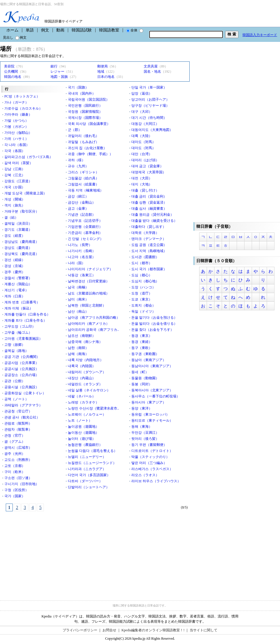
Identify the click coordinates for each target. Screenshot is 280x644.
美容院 (9, 66)
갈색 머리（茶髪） (19, 163)
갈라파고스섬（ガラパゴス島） (29, 157)
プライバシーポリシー (80, 630)
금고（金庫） (78, 209)
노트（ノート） (80, 420)
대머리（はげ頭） (145, 160)
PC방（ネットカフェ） (22, 96)
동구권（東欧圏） (145, 354)
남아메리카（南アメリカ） (89, 324)
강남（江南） (15, 169)
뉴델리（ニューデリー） (87, 457)
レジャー (57, 72)
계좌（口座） (15, 296)
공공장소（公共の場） (22, 375)
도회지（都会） (143, 305)
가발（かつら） (16, 121)
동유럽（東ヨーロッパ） (150, 414)
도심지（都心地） (145, 281)
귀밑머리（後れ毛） (83, 136)
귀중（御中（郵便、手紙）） (90, 154)
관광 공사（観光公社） (22, 417)
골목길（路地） (16, 351)
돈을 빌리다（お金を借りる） (154, 324)
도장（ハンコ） (143, 287)
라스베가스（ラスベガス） (152, 469)
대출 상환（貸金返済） (149, 202)
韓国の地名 (13, 77)
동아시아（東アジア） (149, 402)
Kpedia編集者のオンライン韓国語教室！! (153, 630)
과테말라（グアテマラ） (23, 405)
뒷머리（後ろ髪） (145, 439)
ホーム (12, 30)
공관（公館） (15, 381)
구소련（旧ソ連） (18, 478)
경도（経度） (15, 236)
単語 (30, 30)
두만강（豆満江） (145, 433)
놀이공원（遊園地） (83, 427)
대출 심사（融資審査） (149, 209)
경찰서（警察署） (18, 278)
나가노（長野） (80, 245)
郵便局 (102, 66)
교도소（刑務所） (18, 460)
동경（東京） (142, 336)
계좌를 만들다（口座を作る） (27, 314)
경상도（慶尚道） (18, 248)
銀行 (54, 66)
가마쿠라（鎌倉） (18, 114)
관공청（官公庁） (18, 411)
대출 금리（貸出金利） (149, 196)
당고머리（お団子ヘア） (150, 99)
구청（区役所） (16, 490)
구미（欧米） (15, 472)
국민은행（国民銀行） (85, 106)
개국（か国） (15, 187)
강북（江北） (15, 175)
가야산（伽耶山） (18, 133)
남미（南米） (78, 299)
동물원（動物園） (145, 378)
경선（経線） (15, 260)
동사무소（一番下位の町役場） (156, 396)
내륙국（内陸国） (82, 366)
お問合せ (109, 630)
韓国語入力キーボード (260, 35)
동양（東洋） (142, 408)
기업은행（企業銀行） (85, 227)
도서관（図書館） (145, 257)
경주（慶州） (15, 272)
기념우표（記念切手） (85, 221)
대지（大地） (142, 184)
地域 (101, 72)
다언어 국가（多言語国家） (89, 475)
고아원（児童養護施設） (23, 339)
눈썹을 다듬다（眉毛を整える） (93, 451)
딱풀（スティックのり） (150, 457)
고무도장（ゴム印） (20, 326)
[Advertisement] (43, 553)
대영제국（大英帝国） (149, 172)
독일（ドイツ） (143, 311)
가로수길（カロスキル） (23, 108)
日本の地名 (106, 77)
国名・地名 (152, 72)
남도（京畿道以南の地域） (89, 293)
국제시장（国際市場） (85, 118)
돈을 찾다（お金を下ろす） (153, 330)
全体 (132, 30)
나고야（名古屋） (82, 257)
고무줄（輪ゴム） (18, 333)
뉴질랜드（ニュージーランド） (92, 463)
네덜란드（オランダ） (85, 384)
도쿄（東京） (142, 299)
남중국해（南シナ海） (85, 342)
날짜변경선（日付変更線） (89, 281)
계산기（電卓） (16, 290)
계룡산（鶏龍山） (18, 284)
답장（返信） (142, 93)
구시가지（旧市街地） (22, 484)
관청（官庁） (15, 435)
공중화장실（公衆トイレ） (25, 393)
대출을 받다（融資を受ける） (154, 221)
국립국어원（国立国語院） (89, 99)
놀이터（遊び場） (82, 439)
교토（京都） (15, 466)
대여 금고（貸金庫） (147, 166)
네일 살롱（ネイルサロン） (89, 390)
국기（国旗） (78, 87)
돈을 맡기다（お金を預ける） (154, 318)
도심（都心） (142, 275)
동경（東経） (142, 342)
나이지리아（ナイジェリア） (90, 269)
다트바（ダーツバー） (85, 481)
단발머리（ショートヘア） (89, 487)
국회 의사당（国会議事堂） (89, 124)
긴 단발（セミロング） (86, 239)
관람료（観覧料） (18, 423)
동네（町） (140, 372)
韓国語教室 (109, 30)
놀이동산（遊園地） (83, 433)
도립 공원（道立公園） (149, 245)
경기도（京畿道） (18, 230)
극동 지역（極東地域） (86, 190)
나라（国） (76, 263)
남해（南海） (78, 354)
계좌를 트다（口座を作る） (26, 320)
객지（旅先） (15, 205)
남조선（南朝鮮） (82, 336)
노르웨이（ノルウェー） (87, 414)
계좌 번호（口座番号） (22, 302)
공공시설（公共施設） (22, 369)
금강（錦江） (78, 196)
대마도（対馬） (143, 142)
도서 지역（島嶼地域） (149, 251)
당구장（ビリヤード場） (150, 106)
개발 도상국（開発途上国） (26, 193)
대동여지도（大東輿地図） (152, 130)
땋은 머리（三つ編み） (149, 463)
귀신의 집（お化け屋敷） (87, 148)
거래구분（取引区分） (22, 211)
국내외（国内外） (82, 93)
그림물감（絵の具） (83, 178)
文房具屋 (151, 66)
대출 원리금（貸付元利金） (153, 215)
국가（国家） (15, 496)
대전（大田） (142, 178)
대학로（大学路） (145, 233)
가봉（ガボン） (16, 127)
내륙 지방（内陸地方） (86, 360)
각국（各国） (15, 151)
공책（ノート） (16, 399)
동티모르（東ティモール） (152, 420)
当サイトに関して (204, 630)
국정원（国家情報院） (85, 112)
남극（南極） (78, 287)
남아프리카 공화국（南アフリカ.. (93, 330)
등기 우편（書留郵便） (149, 445)
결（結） (11, 217)
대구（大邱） (142, 112)
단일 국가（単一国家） (149, 87)
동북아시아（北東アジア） (152, 390)
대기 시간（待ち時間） (149, 118)
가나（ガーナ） (16, 102)
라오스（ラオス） (145, 475)
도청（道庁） (142, 293)
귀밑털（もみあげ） (83, 142)
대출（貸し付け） (145, 190)
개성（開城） (15, 199)
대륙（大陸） (142, 136)
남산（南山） (78, 311)
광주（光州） (15, 454)
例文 (45, 30)
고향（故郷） (15, 345)
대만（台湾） (142, 154)
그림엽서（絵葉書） (83, 184)
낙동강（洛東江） (82, 275)
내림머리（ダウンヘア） (87, 372)
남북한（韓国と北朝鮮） (87, 305)
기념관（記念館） (82, 215)
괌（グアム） (15, 442)
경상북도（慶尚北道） (22, 254)
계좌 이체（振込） (19, 308)
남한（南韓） (78, 348)
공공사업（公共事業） (22, 363)
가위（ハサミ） (16, 139)
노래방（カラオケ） (83, 402)
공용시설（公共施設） (22, 387)
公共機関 (11, 72)
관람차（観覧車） (18, 429)
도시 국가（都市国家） (149, 269)
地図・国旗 (59, 77)
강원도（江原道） (18, 181)
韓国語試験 (82, 30)
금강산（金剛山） (82, 202)
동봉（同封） (142, 384)
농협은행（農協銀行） (85, 445)
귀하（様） (76, 160)
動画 (60, 30)
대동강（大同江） (145, 124)
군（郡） (75, 130)
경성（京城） (15, 266)
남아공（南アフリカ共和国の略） (94, 318)
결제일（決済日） (18, 224)
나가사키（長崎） (82, 251)
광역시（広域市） (18, 448)
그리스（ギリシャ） (83, 172)
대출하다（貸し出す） (149, 227)
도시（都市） (142, 263)
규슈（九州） (78, 166)
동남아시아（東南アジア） (152, 366)
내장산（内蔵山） (82, 378)
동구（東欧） (142, 348)
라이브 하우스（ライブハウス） (156, 481)
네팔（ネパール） (82, 396)
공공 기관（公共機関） (22, 357)
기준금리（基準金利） (85, 233)
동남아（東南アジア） (149, 360)
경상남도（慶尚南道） (22, 242)
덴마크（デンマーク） (149, 239)
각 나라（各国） (17, 145)
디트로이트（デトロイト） (152, 451)
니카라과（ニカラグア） (87, 469)
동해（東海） (142, 427)
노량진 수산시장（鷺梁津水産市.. (93, 408)
